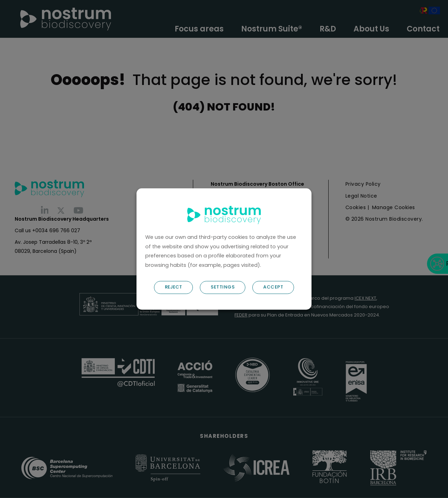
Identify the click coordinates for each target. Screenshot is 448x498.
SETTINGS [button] (223, 287)
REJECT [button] (173, 287)
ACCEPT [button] (273, 287)
